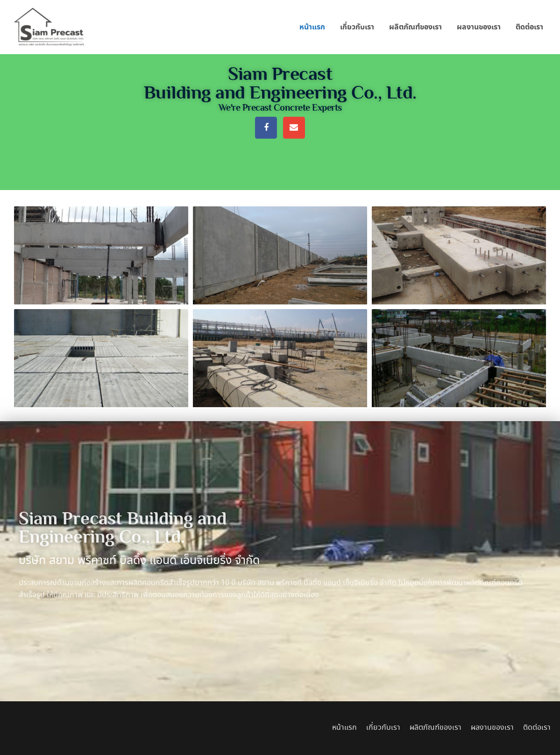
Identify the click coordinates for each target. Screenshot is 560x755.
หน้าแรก (312, 27)
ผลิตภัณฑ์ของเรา (415, 27)
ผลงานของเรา (479, 27)
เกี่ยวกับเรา (357, 27)
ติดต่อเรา (529, 27)
